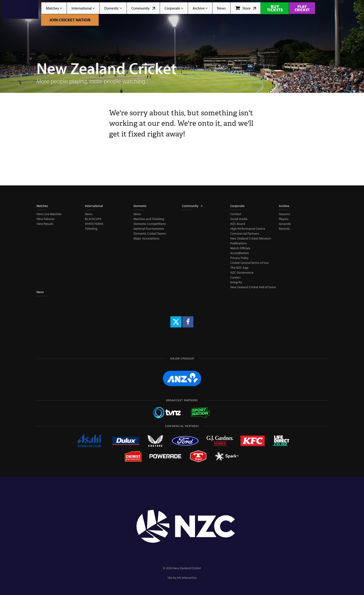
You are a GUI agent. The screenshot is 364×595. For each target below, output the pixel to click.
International (83, 8)
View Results (45, 224)
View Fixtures (45, 219)
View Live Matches (49, 214)
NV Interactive (187, 578)
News (221, 8)
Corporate (174, 8)
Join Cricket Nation (70, 20)
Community (143, 8)
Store (245, 8)
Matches (54, 8)
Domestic (113, 8)
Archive (200, 8)
